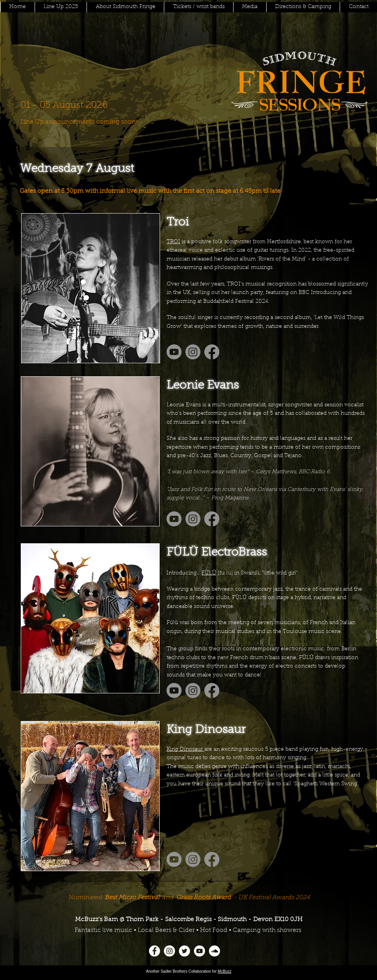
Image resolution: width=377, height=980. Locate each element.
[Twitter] (184, 951)
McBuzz (225, 971)
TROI (173, 242)
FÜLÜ (209, 573)
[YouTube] (199, 951)
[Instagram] (169, 951)
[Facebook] (154, 951)
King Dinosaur (185, 750)
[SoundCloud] (214, 951)
